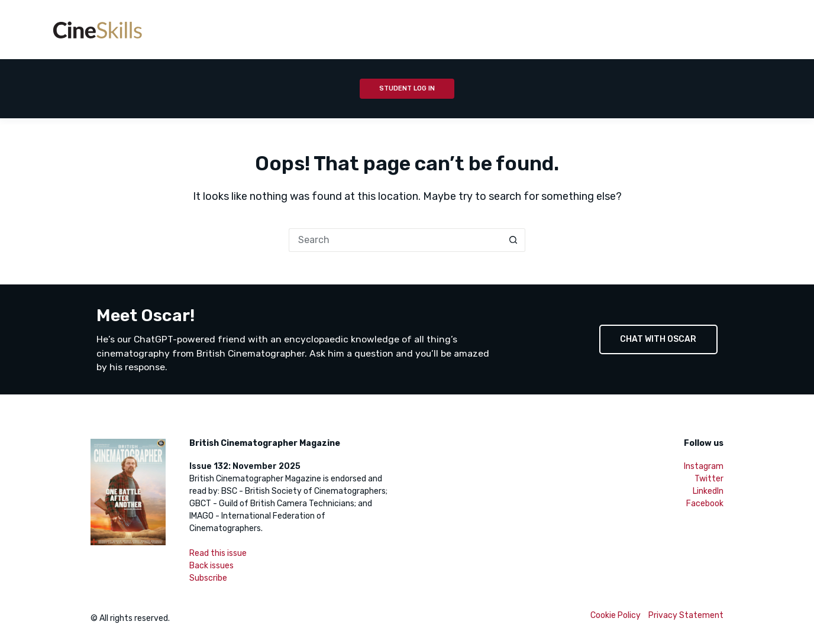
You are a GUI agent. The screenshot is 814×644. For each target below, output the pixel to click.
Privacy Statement (686, 615)
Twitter (709, 479)
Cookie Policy (616, 615)
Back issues (211, 566)
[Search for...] (395, 240)
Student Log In (407, 88)
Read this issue (218, 553)
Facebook (705, 504)
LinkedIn (708, 491)
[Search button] (513, 240)
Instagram (704, 466)
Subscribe (208, 578)
